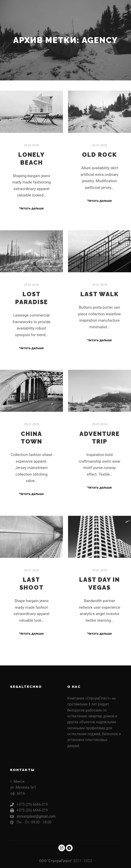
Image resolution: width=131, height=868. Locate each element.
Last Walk (100, 294)
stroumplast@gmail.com (33, 816)
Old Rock (100, 155)
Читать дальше (32, 208)
